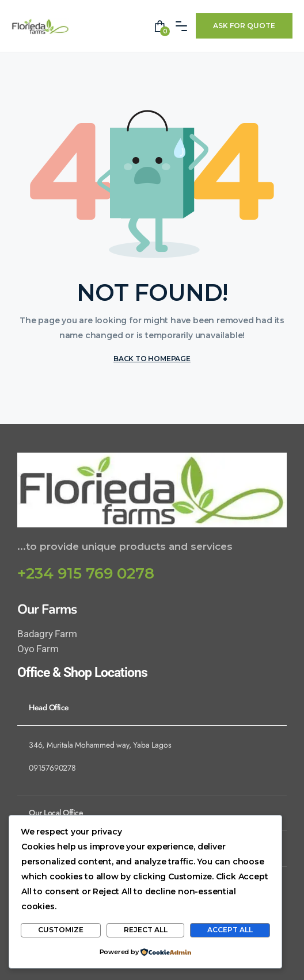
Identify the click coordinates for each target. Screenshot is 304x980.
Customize (61, 930)
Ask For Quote (244, 26)
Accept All (230, 930)
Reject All (146, 930)
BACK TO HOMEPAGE (152, 359)
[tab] (152, 707)
